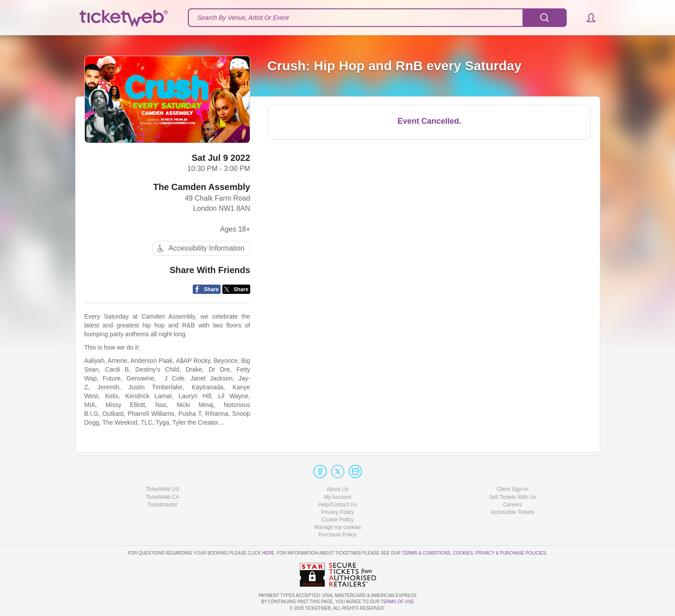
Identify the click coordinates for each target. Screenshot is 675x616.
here (268, 553)
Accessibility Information (200, 249)
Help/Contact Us (337, 505)
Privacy (485, 553)
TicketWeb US (162, 489)
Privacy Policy (337, 512)
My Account (337, 497)
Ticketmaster (162, 505)
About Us (337, 489)
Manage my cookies (337, 527)
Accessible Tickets (512, 512)
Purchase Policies (523, 553)
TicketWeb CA (162, 497)
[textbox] (377, 18)
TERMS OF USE (397, 602)
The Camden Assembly (202, 187)
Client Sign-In (512, 489)
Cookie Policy (337, 520)
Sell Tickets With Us (512, 497)
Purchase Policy (337, 535)
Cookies (463, 553)
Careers (513, 505)
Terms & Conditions (426, 553)
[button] (587, 18)
